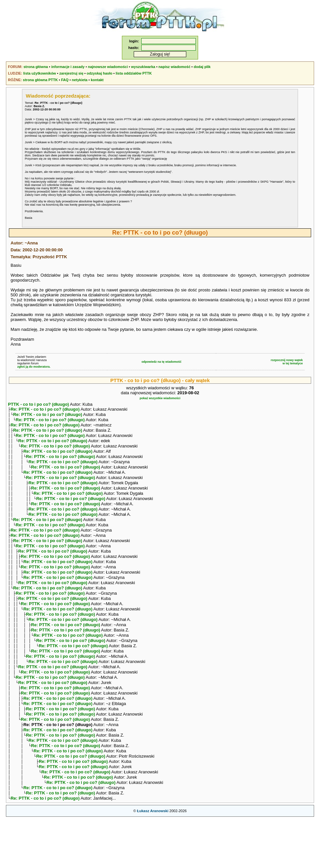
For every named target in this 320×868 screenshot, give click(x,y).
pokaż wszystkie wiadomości (160, 398)
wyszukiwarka (143, 67)
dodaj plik (202, 67)
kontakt (97, 80)
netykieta (80, 80)
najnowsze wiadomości (108, 67)
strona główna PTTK (40, 80)
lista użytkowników (40, 73)
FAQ (65, 80)
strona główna (36, 67)
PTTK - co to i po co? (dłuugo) (38, 404)
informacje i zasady (68, 67)
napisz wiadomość (174, 67)
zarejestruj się (71, 73)
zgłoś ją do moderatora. (34, 367)
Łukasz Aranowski (153, 860)
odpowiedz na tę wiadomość (162, 362)
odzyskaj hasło (100, 73)
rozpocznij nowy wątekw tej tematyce (287, 362)
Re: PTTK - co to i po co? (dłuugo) (45, 410)
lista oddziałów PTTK (134, 73)
